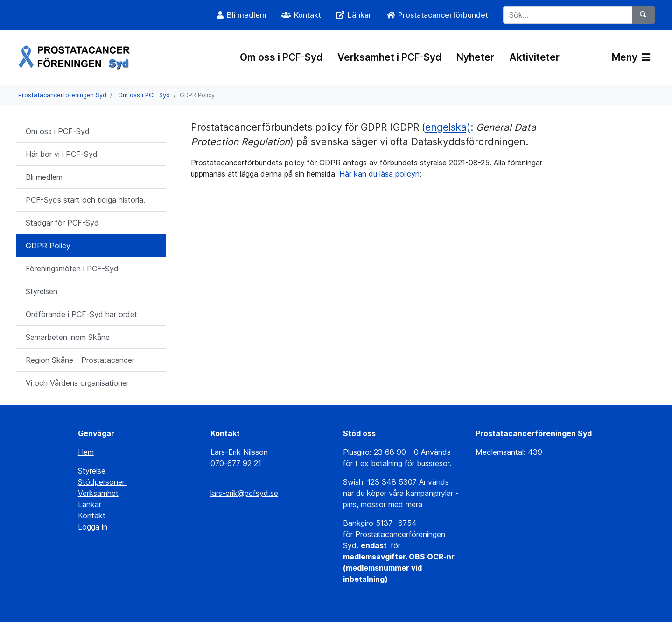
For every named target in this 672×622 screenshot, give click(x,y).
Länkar (90, 504)
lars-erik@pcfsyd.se (244, 493)
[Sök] (644, 15)
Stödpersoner (102, 482)
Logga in (93, 527)
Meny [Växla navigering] (631, 57)
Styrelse (92, 471)
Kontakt (92, 516)
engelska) (448, 127)
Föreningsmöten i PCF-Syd (72, 269)
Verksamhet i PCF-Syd (389, 57)
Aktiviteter (534, 57)
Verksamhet (98, 493)
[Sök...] (568, 15)
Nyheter (475, 57)
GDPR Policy (48, 246)
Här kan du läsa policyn (379, 174)
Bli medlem (44, 177)
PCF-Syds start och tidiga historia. (85, 200)
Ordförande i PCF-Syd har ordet (81, 314)
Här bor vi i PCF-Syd (62, 154)
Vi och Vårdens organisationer (77, 383)
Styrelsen (42, 291)
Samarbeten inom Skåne (68, 337)
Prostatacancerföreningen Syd (62, 95)
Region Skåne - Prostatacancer (80, 360)
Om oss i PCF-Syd (281, 57)
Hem (86, 452)
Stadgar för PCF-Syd (62, 223)
